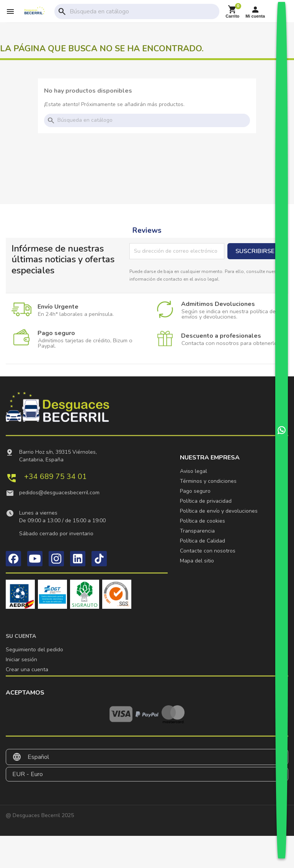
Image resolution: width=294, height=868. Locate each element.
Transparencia (197, 531)
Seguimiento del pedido (34, 650)
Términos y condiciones (208, 481)
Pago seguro (195, 491)
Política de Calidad (203, 541)
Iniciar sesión (21, 660)
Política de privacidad (206, 501)
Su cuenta (21, 636)
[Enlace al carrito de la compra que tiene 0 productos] (232, 12)
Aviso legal (194, 471)
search (62, 11)
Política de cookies (203, 521)
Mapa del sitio (197, 561)
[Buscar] (143, 11)
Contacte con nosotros (208, 551)
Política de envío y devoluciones (219, 511)
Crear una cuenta (27, 669)
